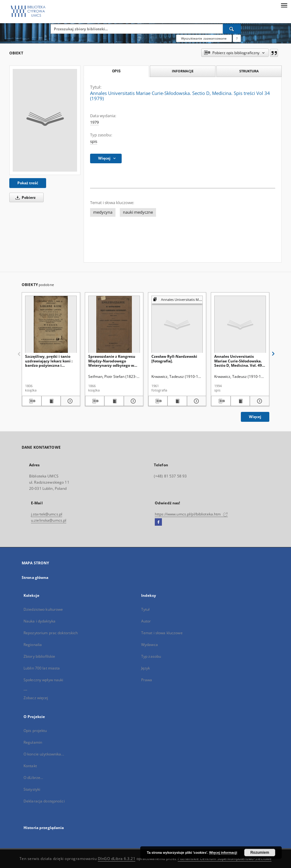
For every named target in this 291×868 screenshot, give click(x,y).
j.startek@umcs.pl (47, 514)
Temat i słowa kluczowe (162, 633)
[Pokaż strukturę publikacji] (177, 300)
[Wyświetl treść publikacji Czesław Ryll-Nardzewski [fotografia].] (177, 401)
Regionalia (33, 645)
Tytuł (145, 609)
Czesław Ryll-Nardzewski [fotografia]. (174, 359)
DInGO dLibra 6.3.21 (117, 859)
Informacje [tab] (183, 71)
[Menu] (284, 5)
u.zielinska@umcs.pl (49, 520)
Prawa (147, 680)
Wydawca (150, 645)
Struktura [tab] (249, 71)
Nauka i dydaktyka (39, 621)
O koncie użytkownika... (44, 754)
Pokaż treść (28, 183)
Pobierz (24, 197)
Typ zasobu (151, 656)
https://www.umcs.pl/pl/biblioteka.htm (191, 514)
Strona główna (35, 577)
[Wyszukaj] (232, 29)
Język (146, 668)
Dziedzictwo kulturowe (43, 609)
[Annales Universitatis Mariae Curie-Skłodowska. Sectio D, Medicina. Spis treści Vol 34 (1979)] (45, 120)
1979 (94, 122)
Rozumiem (260, 853)
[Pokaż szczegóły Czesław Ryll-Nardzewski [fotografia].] (196, 401)
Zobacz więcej (36, 698)
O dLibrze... (33, 778)
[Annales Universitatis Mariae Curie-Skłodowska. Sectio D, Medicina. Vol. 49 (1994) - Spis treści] (240, 325)
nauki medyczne (138, 212)
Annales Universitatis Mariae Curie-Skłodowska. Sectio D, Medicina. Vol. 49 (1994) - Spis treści (238, 361)
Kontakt (30, 766)
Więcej (255, 417)
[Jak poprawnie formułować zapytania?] (237, 38)
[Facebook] (158, 522)
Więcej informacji (223, 853)
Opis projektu (35, 731)
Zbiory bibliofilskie (39, 656)
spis (94, 141)
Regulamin (33, 742)
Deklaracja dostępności (44, 801)
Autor (146, 621)
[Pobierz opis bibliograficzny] (32, 401)
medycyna (103, 212)
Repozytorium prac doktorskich (51, 633)
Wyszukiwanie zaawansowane (204, 38)
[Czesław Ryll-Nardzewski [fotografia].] (177, 325)
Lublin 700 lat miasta (42, 668)
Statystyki (32, 789)
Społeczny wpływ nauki (43, 680)
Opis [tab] (116, 71)
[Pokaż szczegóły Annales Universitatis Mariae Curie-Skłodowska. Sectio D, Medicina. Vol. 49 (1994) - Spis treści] (259, 401)
